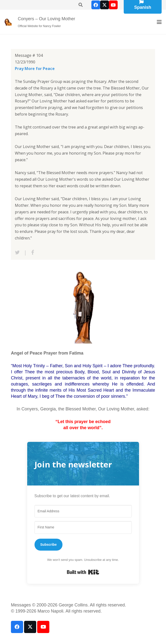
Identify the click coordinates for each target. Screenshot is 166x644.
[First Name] (83, 527)
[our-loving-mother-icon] (8, 22)
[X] (105, 5)
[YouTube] (113, 5)
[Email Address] (83, 511)
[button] (159, 22)
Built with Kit (83, 572)
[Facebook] (96, 5)
